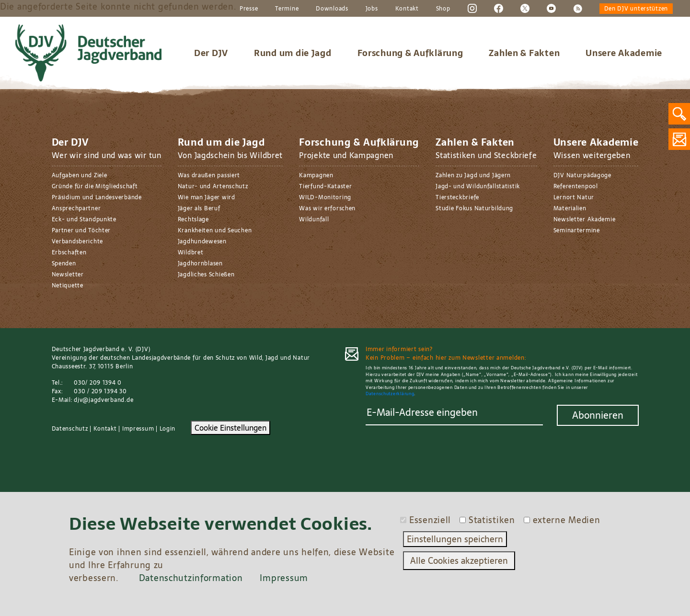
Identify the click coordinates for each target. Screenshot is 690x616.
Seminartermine (577, 230)
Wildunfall (314, 219)
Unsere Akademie (624, 53)
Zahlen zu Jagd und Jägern (473, 175)
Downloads (332, 9)
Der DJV (211, 53)
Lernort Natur (574, 197)
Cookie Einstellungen (230, 428)
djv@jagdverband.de (103, 400)
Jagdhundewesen (202, 241)
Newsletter (68, 274)
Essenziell (430, 520)
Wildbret (191, 252)
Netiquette (68, 285)
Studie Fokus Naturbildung (474, 208)
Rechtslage (193, 219)
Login (168, 429)
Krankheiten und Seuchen (215, 230)
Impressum (138, 429)
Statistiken (492, 520)
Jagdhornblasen (200, 263)
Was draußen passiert (209, 175)
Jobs (372, 9)
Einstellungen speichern (455, 539)
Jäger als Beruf (199, 208)
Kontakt (407, 9)
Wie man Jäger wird (207, 197)
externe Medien (567, 520)
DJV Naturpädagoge (582, 175)
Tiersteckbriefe (457, 197)
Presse (249, 9)
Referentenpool (576, 186)
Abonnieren (598, 415)
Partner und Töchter (81, 230)
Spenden (64, 263)
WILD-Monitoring (325, 197)
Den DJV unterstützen (636, 9)
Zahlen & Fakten (524, 53)
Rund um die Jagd (293, 53)
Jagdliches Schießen (206, 274)
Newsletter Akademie (585, 219)
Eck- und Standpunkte (84, 219)
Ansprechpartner (76, 208)
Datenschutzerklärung (390, 394)
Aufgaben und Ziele (80, 175)
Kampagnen (316, 175)
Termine (287, 9)
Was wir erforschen (327, 208)
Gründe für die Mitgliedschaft (95, 186)
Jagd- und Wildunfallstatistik (478, 186)
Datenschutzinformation (191, 578)
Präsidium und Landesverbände (97, 197)
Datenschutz (70, 429)
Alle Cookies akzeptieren (459, 561)
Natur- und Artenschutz (213, 186)
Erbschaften (69, 252)
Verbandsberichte (78, 241)
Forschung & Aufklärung (410, 53)
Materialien (570, 208)
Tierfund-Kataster (325, 186)
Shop (443, 9)
